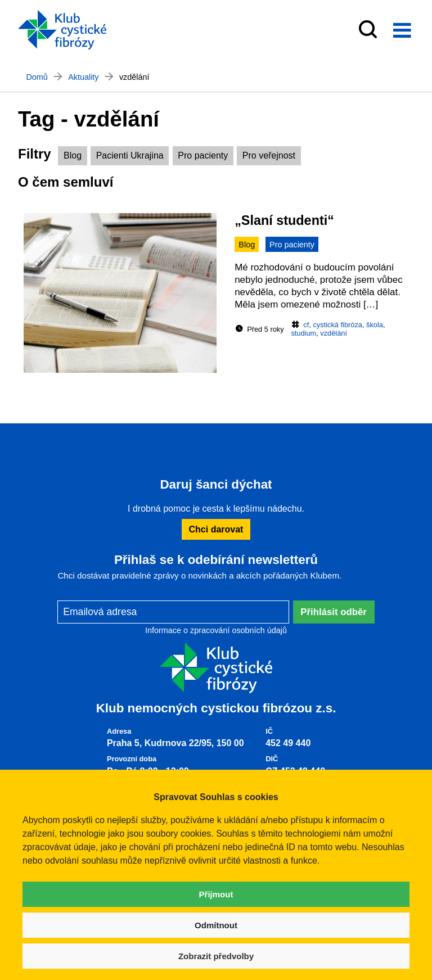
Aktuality (83, 77)
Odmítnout (216, 925)
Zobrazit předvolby (216, 956)
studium (303, 333)
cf (306, 325)
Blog (73, 155)
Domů (37, 77)
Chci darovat (216, 529)
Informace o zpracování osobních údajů (216, 630)
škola (375, 325)
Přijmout (216, 894)
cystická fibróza (337, 325)
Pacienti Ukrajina (130, 155)
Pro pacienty (203, 155)
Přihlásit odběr (334, 612)
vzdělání (334, 333)
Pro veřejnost (269, 155)
